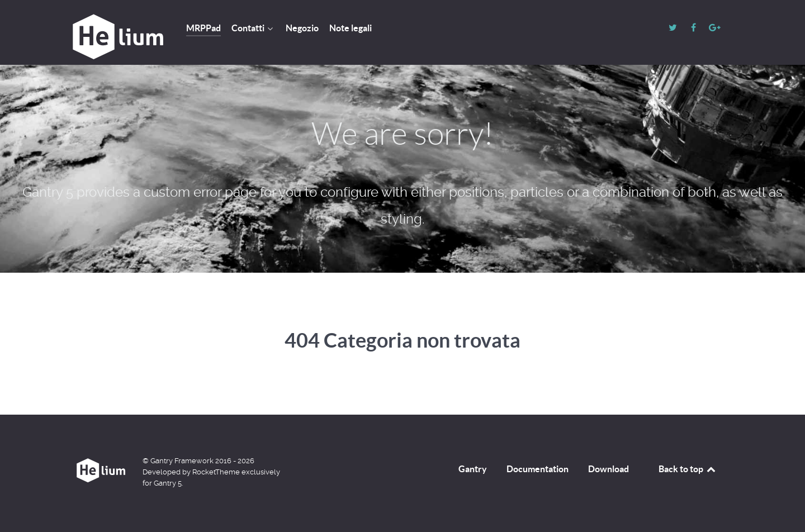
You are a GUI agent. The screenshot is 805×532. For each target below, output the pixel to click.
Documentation (538, 469)
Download (609, 469)
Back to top (688, 469)
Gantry (473, 469)
